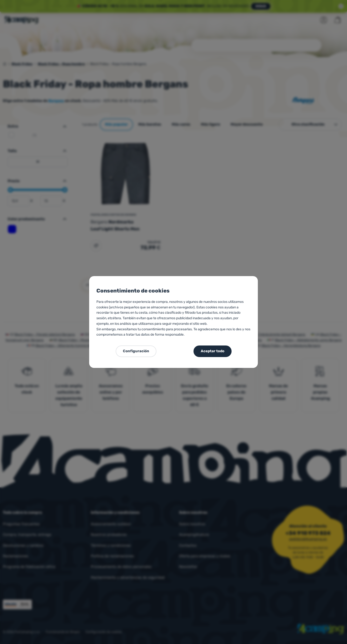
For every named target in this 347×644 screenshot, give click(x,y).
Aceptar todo (213, 351)
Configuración (136, 351)
